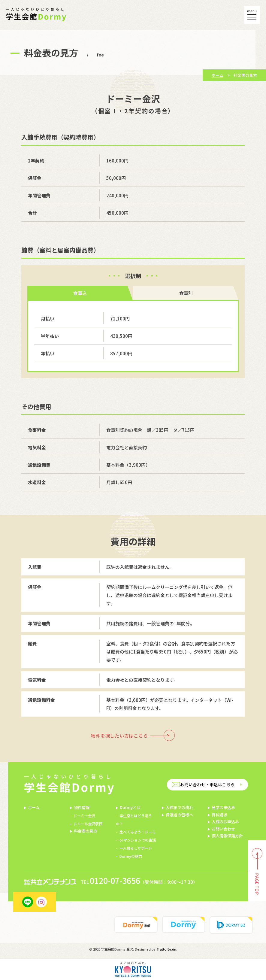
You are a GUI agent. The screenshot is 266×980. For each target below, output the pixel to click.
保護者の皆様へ (179, 815)
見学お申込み (223, 807)
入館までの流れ (179, 807)
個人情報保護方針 (227, 836)
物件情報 (82, 807)
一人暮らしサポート (136, 848)
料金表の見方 (86, 831)
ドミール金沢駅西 (88, 824)
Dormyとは (130, 807)
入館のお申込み (225, 822)
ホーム (218, 75)
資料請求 (219, 815)
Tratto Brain (166, 949)
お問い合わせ (223, 829)
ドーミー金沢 (84, 816)
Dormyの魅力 (131, 856)
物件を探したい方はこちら (119, 736)
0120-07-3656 (115, 881)
